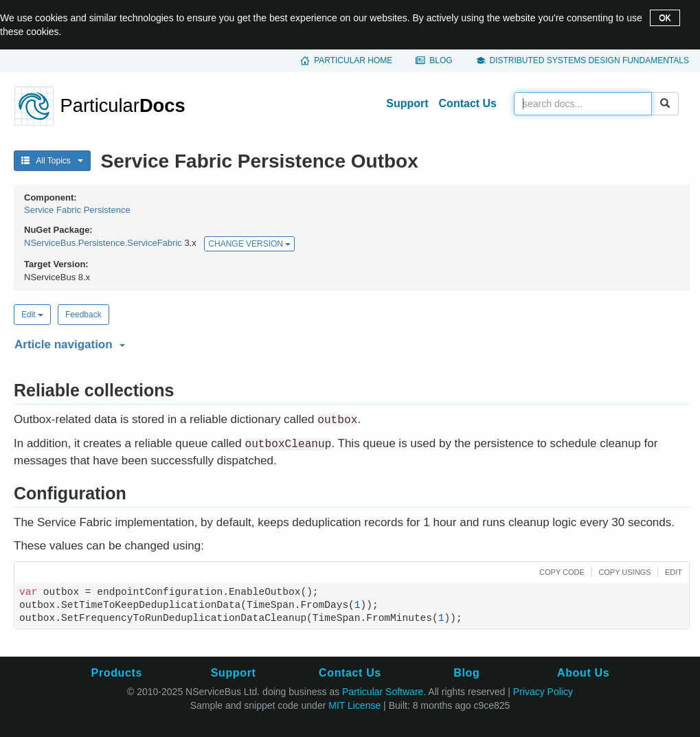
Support (407, 103)
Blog (441, 60)
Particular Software (383, 692)
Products (117, 673)
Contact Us (468, 103)
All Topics (52, 161)
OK (665, 18)
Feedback (83, 315)
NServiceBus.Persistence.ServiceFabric (103, 243)
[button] (350, 342)
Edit (32, 315)
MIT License (354, 705)
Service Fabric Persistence (77, 210)
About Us (583, 673)
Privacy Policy (543, 692)
